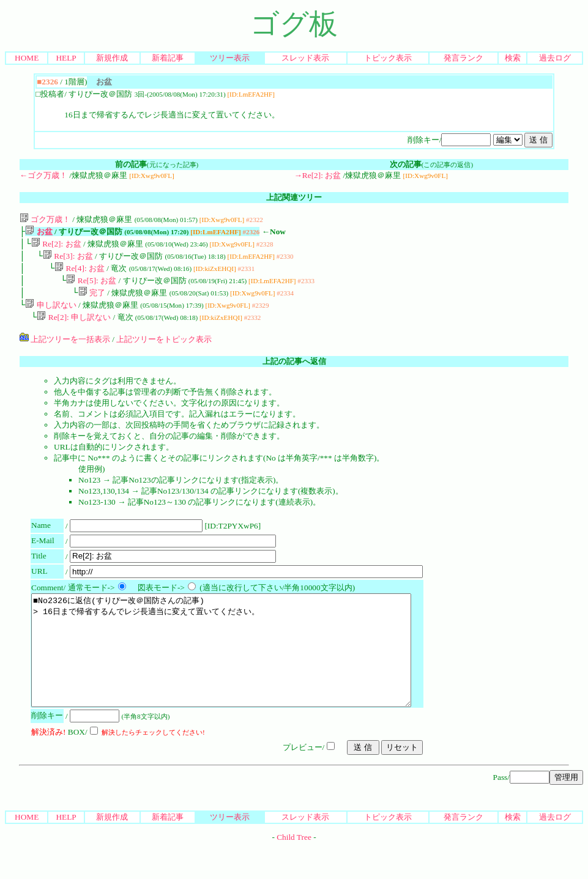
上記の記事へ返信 (294, 371)
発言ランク (463, 58)
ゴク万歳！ (45, 219)
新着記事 (168, 58)
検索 (513, 58)
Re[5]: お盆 (91, 287)
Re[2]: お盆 (56, 246)
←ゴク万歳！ (43, 175)
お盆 (39, 233)
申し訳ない (50, 313)
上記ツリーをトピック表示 (164, 349)
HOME (27, 58)
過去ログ (555, 58)
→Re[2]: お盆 (318, 175)
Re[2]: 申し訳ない (74, 327)
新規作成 (112, 58)
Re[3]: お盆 (68, 260)
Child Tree (294, 869)
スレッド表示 (305, 58)
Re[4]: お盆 (80, 273)
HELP (66, 58)
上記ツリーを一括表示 (65, 349)
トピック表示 (388, 58)
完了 (92, 300)
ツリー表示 (230, 58)
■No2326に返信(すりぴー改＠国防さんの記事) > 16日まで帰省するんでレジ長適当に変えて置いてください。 (244, 671)
